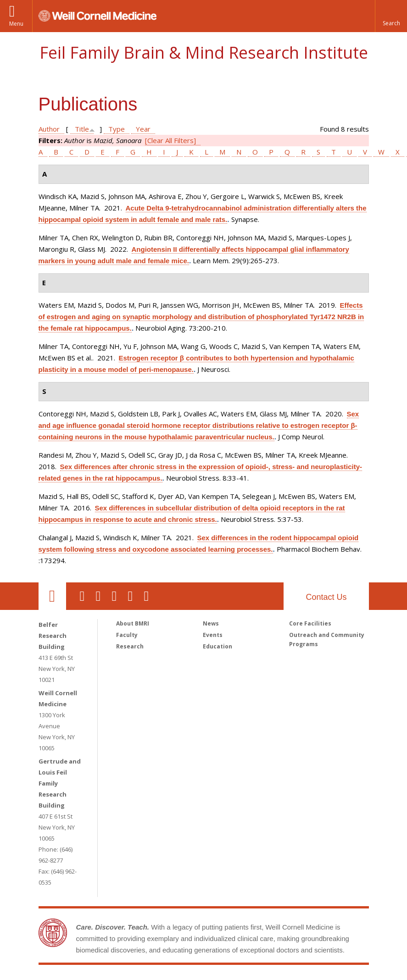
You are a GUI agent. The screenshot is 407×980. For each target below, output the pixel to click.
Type (117, 129)
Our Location (52, 596)
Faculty (127, 635)
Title (82, 129)
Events (213, 635)
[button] (391, 16)
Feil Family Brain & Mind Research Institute (204, 53)
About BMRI (133, 623)
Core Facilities (310, 623)
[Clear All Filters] (170, 140)
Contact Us (326, 597)
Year (143, 129)
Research (130, 646)
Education (217, 646)
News (211, 623)
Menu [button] (16, 24)
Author (49, 129)
